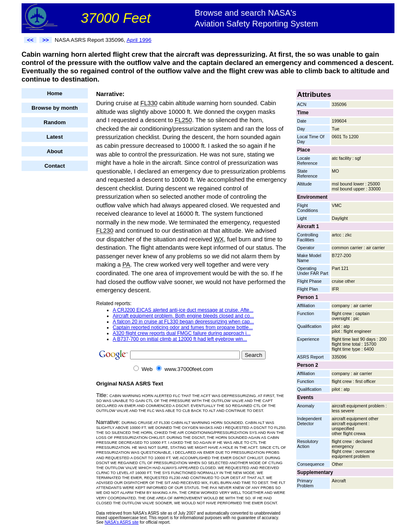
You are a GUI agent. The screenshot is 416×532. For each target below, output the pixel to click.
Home (54, 93)
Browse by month (55, 108)
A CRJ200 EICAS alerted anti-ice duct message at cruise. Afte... (183, 310)
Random (54, 122)
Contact (55, 166)
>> (46, 40)
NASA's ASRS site (122, 522)
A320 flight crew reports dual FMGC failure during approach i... (182, 333)
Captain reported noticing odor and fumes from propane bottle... (183, 327)
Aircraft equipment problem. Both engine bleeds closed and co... (183, 316)
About (55, 151)
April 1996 (139, 40)
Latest (54, 137)
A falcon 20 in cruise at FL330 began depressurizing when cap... (183, 322)
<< (30, 40)
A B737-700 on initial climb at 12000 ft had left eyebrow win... (180, 339)
